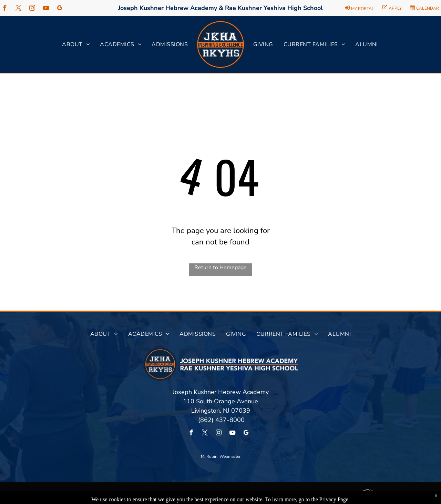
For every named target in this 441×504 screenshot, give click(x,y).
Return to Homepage (220, 268)
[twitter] (18, 9)
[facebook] (4, 9)
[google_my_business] (60, 9)
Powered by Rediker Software (400, 494)
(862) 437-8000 (220, 420)
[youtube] (46, 9)
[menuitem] (76, 44)
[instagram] (32, 9)
